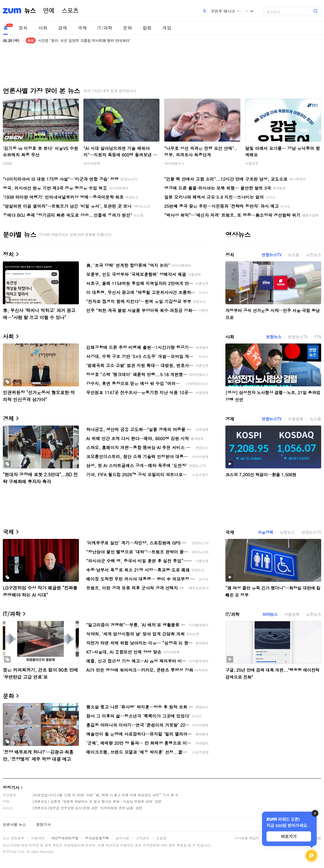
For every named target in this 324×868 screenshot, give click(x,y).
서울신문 (252, 163)
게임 (167, 28)
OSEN (7, 163)
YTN (318, 337)
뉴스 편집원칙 (14, 838)
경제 (63, 28)
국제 (82, 28)
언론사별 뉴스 (14, 824)
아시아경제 (92, 163)
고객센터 (143, 838)
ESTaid (11, 852)
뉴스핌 (294, 255)
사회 (43, 28)
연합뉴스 (274, 337)
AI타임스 (270, 614)
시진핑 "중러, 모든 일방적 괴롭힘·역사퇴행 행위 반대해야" (84, 40)
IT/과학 (105, 28)
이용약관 (38, 838)
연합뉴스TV (272, 255)
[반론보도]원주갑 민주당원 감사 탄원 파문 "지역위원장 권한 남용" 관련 (87, 808)
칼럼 (147, 28)
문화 (127, 28)
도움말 (161, 838)
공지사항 (122, 838)
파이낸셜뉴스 (174, 163)
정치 (23, 28)
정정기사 (11, 787)
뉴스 (30, 11)
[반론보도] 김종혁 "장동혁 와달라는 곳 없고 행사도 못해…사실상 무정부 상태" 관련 (97, 801)
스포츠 (70, 11)
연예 (49, 11)
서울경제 (296, 419)
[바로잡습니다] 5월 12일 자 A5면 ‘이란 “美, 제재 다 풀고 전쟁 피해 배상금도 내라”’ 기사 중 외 (106, 795)
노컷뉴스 (314, 255)
